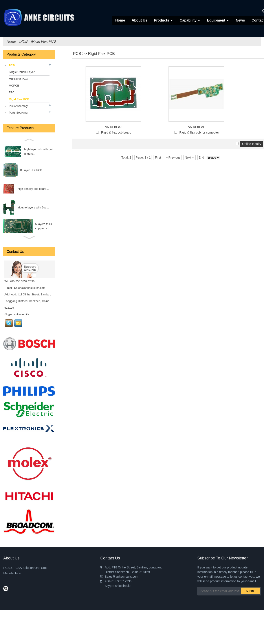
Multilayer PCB (18, 79)
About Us (139, 20)
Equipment (216, 20)
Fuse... (25, 151)
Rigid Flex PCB (44, 41)
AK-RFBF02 (113, 127)
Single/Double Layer (22, 72)
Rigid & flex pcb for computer (199, 132)
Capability (188, 20)
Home (120, 20)
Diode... (32, 226)
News (240, 20)
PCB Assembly (18, 106)
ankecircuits (21, 314)
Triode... (30, 207)
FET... (35, 170)
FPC (12, 92)
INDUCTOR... (36, 189)
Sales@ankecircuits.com (30, 288)
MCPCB (14, 86)
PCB (24, 41)
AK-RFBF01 (196, 127)
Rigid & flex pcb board (116, 132)
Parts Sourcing (18, 113)
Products (161, 20)
